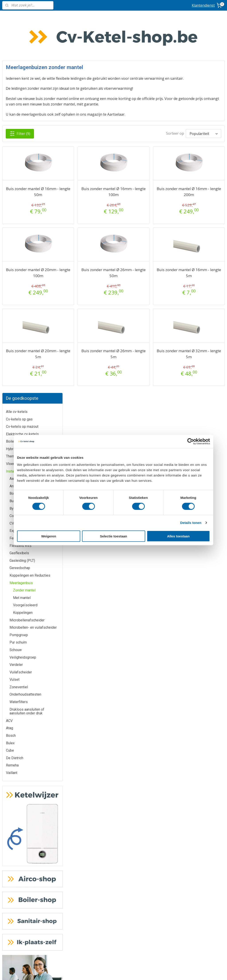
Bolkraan (16, 130)
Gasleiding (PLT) (22, 197)
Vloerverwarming (19, 100)
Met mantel (22, 234)
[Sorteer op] (185, 114)
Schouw (16, 287)
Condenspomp (21, 153)
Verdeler (16, 301)
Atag (10, 365)
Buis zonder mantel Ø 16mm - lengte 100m (146, 174)
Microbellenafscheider (27, 257)
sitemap (128, 972)
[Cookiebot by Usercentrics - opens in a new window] (191, 441)
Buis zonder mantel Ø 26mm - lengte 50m (146, 255)
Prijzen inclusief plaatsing (38, 903)
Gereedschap (20, 205)
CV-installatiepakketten (28, 160)
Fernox (15, 175)
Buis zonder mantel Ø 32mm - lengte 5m (200, 336)
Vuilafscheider (21, 309)
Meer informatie (113, 687)
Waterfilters (19, 339)
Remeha (12, 402)
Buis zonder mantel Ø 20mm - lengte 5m (92, 336)
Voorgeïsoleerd (25, 242)
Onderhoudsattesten (25, 331)
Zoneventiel (19, 324)
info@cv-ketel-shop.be (189, 687)
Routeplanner (189, 726)
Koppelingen (23, 249)
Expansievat (19, 167)
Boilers (12, 78)
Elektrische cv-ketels (22, 71)
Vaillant (12, 409)
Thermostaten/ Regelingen (27, 93)
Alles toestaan (178, 536)
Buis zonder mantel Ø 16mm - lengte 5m (200, 255)
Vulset (15, 316)
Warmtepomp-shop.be (113, 878)
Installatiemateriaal (21, 108)
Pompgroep (19, 272)
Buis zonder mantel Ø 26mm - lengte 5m (146, 336)
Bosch (11, 372)
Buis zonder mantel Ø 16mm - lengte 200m (200, 174)
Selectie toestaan (114, 536)
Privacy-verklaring (113, 933)
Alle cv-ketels (17, 48)
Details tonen (191, 523)
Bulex (10, 380)
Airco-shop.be (113, 858)
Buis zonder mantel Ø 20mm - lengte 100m (92, 255)
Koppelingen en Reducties (30, 212)
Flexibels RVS (21, 182)
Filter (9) (107, 114)
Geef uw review (189, 781)
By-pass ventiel (22, 145)
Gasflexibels (19, 190)
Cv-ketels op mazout (22, 63)
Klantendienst (203, 5)
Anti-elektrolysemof (25, 123)
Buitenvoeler (19, 138)
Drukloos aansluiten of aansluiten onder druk (27, 348)
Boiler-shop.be (113, 868)
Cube (10, 387)
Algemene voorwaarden (113, 923)
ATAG (38, 687)
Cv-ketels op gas (19, 56)
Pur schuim (18, 279)
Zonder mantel (24, 227)
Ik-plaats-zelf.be (113, 898)
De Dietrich (15, 395)
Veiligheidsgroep (23, 294)
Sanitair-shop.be (113, 888)
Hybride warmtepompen (25, 86)
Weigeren (49, 536)
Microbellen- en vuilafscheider (33, 264)
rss (138, 972)
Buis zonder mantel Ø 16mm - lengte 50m (92, 174)
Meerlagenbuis (21, 219)
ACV (9, 357)
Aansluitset (18, 115)
